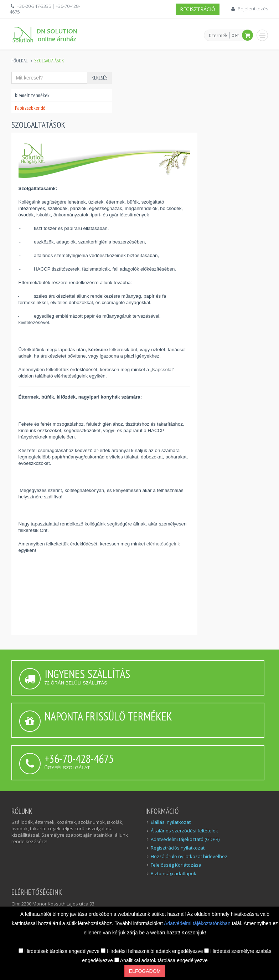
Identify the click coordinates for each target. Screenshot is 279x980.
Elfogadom (145, 971)
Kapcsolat (162, 370)
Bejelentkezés (253, 9)
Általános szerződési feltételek (184, 831)
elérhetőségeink (163, 544)
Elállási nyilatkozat (171, 822)
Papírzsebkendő (30, 108)
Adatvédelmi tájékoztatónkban (198, 923)
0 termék (218, 36)
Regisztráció (198, 9)
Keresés (99, 78)
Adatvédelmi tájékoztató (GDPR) (185, 839)
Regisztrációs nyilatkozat (178, 848)
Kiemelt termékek (32, 95)
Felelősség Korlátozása (176, 865)
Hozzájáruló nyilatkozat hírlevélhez (189, 856)
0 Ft (235, 35)
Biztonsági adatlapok (174, 873)
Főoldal (20, 61)
